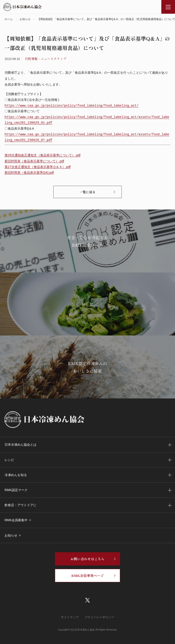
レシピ (9, 460)
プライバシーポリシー (99, 617)
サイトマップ (70, 617)
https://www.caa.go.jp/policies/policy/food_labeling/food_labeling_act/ (72, 106)
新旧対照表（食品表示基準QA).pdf (29, 173)
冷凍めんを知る (16, 475)
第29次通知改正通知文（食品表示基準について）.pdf (42, 155)
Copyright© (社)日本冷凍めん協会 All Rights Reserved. (87, 630)
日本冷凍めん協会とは (21, 445)
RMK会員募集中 (16, 520)
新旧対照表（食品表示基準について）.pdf (34, 161)
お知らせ (11, 535)
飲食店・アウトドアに (21, 505)
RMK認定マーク (16, 490)
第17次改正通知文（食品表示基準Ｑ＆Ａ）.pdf (38, 167)
